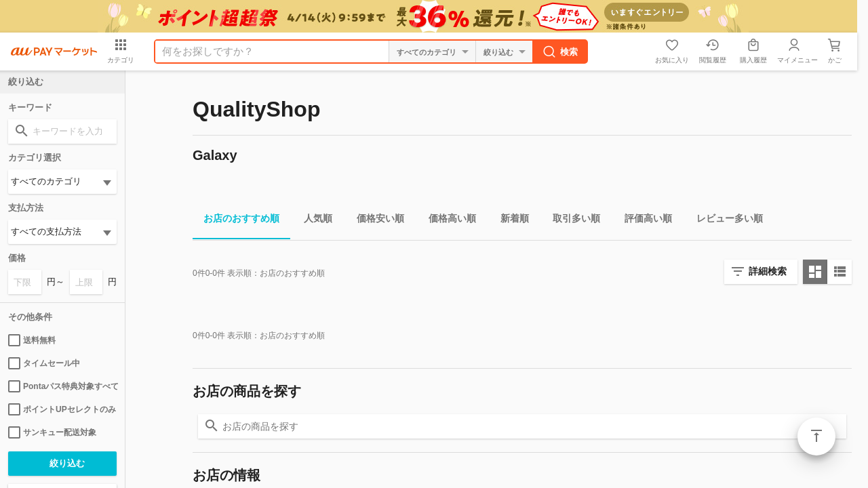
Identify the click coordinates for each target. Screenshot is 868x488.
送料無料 (32, 340)
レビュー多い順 (724, 221)
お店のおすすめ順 (236, 221)
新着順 (509, 221)
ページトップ (816, 436)
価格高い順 (447, 221)
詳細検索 (768, 271)
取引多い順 (571, 221)
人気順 (313, 221)
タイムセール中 (44, 363)
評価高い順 (643, 221)
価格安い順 (375, 221)
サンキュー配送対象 (52, 432)
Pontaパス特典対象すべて (62, 386)
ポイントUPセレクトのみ (62, 409)
